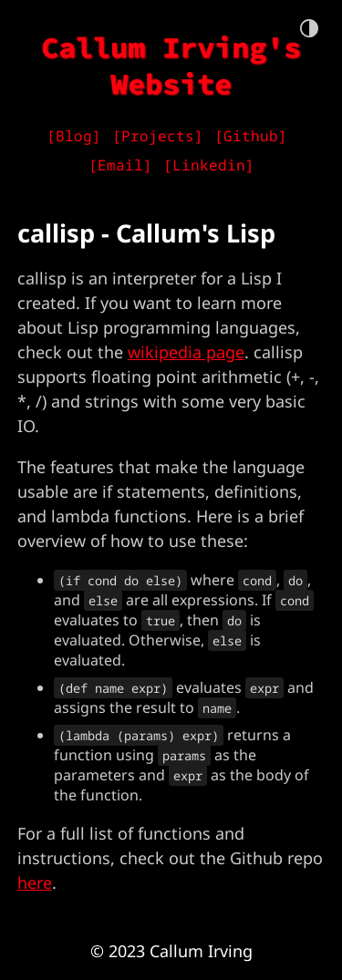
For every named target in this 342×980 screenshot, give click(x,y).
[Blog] (74, 136)
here (35, 882)
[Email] (120, 165)
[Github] (251, 136)
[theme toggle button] (309, 30)
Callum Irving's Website (171, 66)
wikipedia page (186, 352)
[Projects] (158, 136)
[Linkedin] (209, 165)
